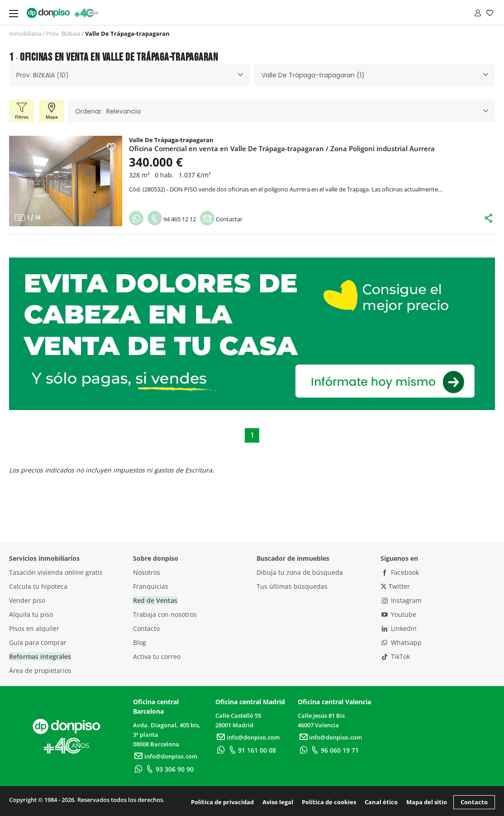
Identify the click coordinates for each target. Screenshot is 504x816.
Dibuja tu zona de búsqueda (300, 572)
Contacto (146, 628)
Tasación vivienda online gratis (56, 572)
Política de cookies (329, 802)
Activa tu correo (157, 656)
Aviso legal (278, 802)
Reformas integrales (40, 656)
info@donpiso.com (165, 756)
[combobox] (129, 75)
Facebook (400, 572)
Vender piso (27, 600)
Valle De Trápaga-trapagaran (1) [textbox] (313, 75)
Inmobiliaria (25, 33)
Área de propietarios (40, 670)
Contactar (221, 219)
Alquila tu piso (31, 614)
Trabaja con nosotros (165, 614)
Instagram (401, 600)
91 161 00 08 (251, 750)
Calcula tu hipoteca (38, 586)
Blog (140, 642)
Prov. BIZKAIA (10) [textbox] (43, 75)
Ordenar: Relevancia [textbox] (108, 111)
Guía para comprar (38, 642)
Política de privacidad (222, 802)
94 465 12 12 (172, 219)
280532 (154, 189)
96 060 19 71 (334, 750)
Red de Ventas (155, 600)
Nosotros (147, 572)
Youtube (399, 614)
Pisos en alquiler (34, 628)
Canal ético (381, 802)
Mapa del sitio (427, 802)
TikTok (395, 656)
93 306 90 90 (169, 769)
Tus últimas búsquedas (292, 586)
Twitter (395, 586)
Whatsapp (401, 642)
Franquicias (151, 586)
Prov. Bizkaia (63, 33)
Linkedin (399, 628)
